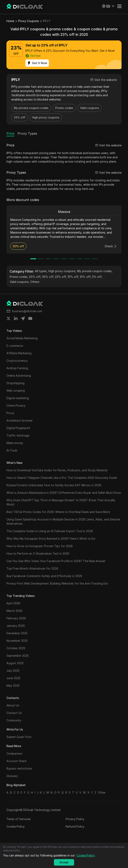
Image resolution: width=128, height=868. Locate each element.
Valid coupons (89, 108)
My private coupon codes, (95, 271)
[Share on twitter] (8, 318)
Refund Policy (75, 826)
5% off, (97, 277)
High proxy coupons (46, 117)
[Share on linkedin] (16, 318)
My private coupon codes (31, 108)
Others (35, 282)
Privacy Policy (75, 819)
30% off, (48, 277)
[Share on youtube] (30, 318)
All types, (41, 271)
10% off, (86, 277)
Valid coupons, (20, 282)
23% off (20, 117)
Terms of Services (19, 819)
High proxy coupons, (62, 271)
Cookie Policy (16, 826)
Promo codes (64, 108)
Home (10, 21)
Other (102, 792)
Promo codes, (19, 277)
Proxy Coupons (29, 21)
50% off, (35, 277)
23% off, (61, 277)
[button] (108, 6)
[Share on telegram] (23, 318)
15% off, (73, 277)
